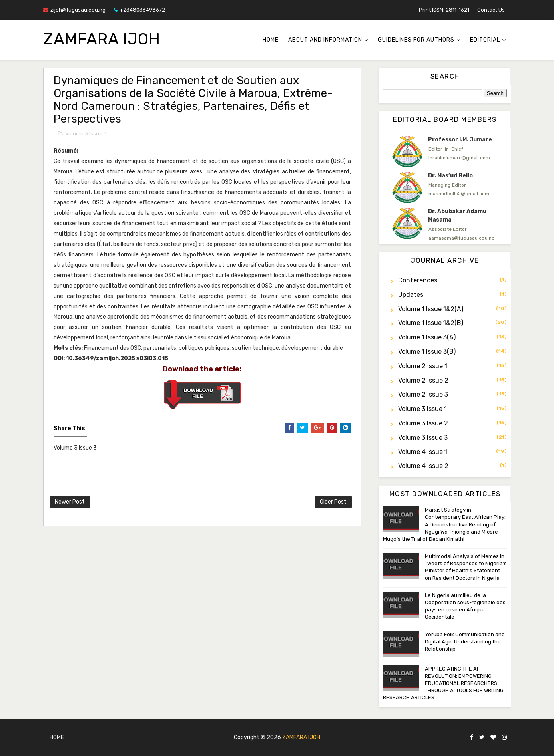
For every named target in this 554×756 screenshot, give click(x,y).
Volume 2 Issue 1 (423, 366)
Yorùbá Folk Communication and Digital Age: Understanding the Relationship (465, 642)
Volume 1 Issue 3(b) (427, 352)
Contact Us (491, 10)
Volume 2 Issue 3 (423, 394)
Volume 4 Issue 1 (423, 452)
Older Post (333, 502)
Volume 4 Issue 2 (423, 466)
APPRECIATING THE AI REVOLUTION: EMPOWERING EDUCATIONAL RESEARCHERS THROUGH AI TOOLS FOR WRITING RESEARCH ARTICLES (443, 683)
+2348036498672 (139, 10)
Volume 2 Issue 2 (423, 380)
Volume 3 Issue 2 (423, 423)
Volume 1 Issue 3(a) (427, 337)
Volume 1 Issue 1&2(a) (431, 309)
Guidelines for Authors (416, 40)
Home (271, 40)
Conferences (418, 280)
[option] (445, 151)
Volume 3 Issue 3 (86, 134)
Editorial (485, 40)
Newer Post (70, 502)
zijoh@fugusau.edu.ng (74, 10)
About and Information (325, 40)
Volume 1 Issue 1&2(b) (431, 323)
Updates (411, 295)
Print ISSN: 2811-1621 (444, 10)
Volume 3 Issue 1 (422, 409)
